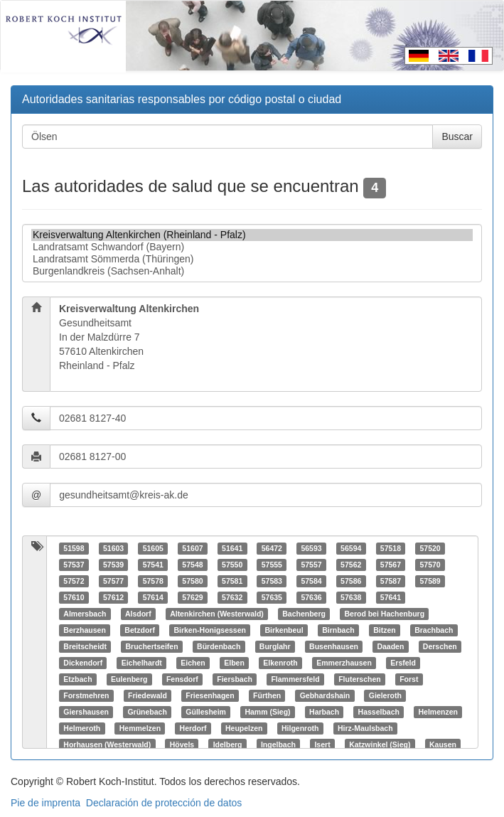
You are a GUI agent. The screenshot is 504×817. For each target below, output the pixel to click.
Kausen (443, 744)
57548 (192, 565)
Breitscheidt (85, 646)
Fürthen (267, 695)
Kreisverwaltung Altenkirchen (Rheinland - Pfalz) (252, 235)
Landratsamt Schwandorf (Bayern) (252, 247)
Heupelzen (244, 728)
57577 (113, 581)
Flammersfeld (295, 679)
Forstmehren (86, 695)
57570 (430, 565)
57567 (391, 565)
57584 (311, 581)
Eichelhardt (142, 663)
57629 (192, 597)
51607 (192, 548)
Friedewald (148, 695)
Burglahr (275, 646)
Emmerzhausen (344, 663)
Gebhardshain (325, 695)
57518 (391, 548)
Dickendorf (83, 663)
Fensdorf (182, 679)
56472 (272, 548)
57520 (430, 548)
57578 (153, 581)
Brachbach (434, 630)
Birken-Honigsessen (210, 630)
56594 (351, 548)
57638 (351, 597)
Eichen (193, 663)
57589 (430, 581)
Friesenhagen (210, 695)
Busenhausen (334, 646)
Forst (409, 679)
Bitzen (385, 630)
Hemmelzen (140, 728)
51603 (113, 548)
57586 (351, 581)
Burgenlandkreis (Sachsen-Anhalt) (252, 271)
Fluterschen (360, 679)
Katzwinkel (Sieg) (380, 744)
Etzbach (77, 679)
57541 (153, 565)
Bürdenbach (219, 646)
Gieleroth (385, 695)
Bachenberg (304, 614)
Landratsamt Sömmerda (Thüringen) (252, 259)
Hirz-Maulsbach (365, 728)
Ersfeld (403, 663)
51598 (74, 548)
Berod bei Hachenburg (384, 614)
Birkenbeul (284, 630)
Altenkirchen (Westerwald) (217, 614)
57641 (391, 597)
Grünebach (147, 712)
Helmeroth (82, 728)
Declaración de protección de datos (164, 803)
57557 (311, 565)
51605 (153, 548)
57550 (232, 565)
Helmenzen (438, 712)
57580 (192, 581)
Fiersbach (235, 679)
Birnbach (338, 630)
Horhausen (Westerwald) (107, 744)
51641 (232, 548)
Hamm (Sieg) (267, 712)
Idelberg (228, 744)
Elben (234, 663)
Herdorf (193, 728)
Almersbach (85, 614)
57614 (153, 597)
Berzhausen (85, 630)
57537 (74, 565)
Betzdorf (140, 630)
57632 (232, 597)
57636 (311, 597)
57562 (351, 565)
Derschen (440, 646)
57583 (272, 581)
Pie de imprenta (45, 803)
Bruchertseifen (151, 646)
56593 (311, 548)
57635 (272, 597)
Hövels (182, 744)
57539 (113, 565)
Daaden (390, 646)
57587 (391, 581)
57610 (74, 597)
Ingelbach (278, 744)
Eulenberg (129, 679)
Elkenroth (280, 663)
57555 (272, 565)
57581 (232, 581)
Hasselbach (379, 712)
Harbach (324, 712)
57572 (74, 581)
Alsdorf (138, 614)
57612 (113, 597)
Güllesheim (206, 712)
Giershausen (86, 712)
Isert (322, 744)
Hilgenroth (300, 728)
